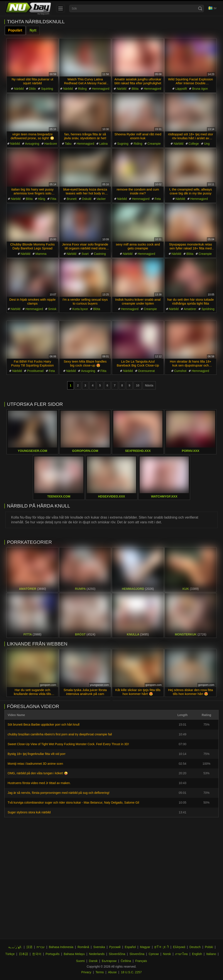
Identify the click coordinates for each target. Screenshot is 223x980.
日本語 (24, 954)
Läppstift (181, 89)
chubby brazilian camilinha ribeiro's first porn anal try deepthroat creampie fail (60, 734)
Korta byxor (80, 309)
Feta (158, 199)
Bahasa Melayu (74, 954)
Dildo (32, 89)
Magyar (145, 947)
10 (138, 385)
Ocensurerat (146, 371)
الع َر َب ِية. (15, 947)
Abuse (112, 972)
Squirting (47, 89)
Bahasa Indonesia (61, 947)
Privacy (86, 972)
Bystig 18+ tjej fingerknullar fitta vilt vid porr (37, 754)
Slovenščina (117, 954)
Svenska (99, 947)
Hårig (41, 199)
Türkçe (10, 954)
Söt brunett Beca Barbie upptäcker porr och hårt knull (44, 725)
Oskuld (87, 199)
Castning (100, 254)
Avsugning (32, 144)
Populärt (15, 30)
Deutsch (195, 947)
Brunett (72, 199)
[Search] (200, 8)
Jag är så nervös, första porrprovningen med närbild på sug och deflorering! (59, 793)
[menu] (61, 8)
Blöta (135, 89)
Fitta (53, 199)
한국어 (37, 954)
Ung (207, 144)
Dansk (93, 961)
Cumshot (180, 371)
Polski (209, 947)
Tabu (68, 144)
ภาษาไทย (181, 954)
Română (83, 947)
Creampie (154, 144)
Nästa (149, 385)
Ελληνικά (179, 947)
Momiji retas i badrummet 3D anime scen (35, 764)
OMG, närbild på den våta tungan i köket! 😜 (38, 773)
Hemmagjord (101, 89)
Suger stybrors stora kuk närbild (29, 812)
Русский (115, 947)
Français (141, 961)
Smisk (52, 309)
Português (52, 954)
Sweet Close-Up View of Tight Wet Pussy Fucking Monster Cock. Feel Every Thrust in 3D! (68, 744)
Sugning (123, 144)
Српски (154, 954)
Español (130, 947)
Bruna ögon (200, 89)
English (197, 954)
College (194, 144)
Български (109, 961)
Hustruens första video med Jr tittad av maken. (39, 783)
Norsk (167, 954)
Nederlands (97, 954)
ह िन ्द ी (162, 947)
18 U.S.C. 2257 (131, 972)
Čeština (126, 961)
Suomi (80, 961)
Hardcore (51, 144)
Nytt (33, 30)
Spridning (208, 309)
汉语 (29, 947)
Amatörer (190, 309)
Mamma (41, 254)
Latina (103, 144)
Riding (82, 89)
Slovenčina (137, 954)
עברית (41, 947)
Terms (100, 972)
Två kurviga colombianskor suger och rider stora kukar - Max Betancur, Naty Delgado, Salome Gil (73, 803)
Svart (85, 254)
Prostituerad (35, 371)
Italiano (211, 954)
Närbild (19, 89)
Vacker (101, 199)
